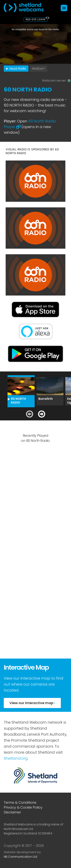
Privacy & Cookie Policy (23, 807)
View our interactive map (32, 703)
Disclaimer (12, 812)
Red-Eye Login (35, 19)
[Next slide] (42, 414)
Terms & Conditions (20, 802)
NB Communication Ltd (20, 857)
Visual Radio (18, 69)
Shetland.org (16, 758)
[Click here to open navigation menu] (64, 8)
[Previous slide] (30, 414)
